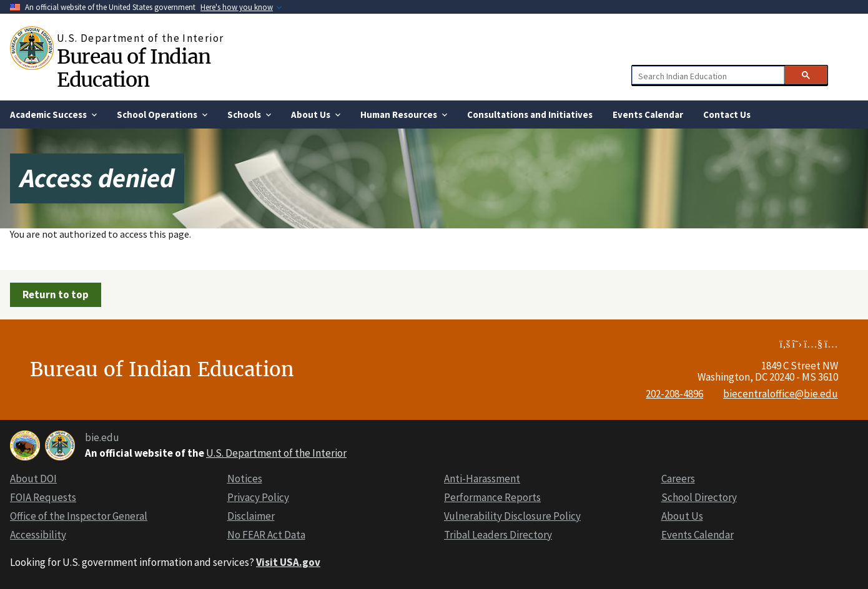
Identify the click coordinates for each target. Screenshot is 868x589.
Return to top (56, 294)
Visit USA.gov (288, 562)
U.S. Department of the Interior (276, 453)
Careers (678, 479)
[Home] (33, 48)
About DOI (33, 479)
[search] (707, 75)
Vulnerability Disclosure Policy (512, 516)
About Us (682, 516)
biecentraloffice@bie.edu (781, 394)
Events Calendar (698, 535)
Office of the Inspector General (79, 516)
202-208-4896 (674, 394)
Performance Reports (492, 497)
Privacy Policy (258, 497)
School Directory (699, 497)
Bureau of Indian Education (133, 68)
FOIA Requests (43, 497)
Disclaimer (251, 516)
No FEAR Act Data (266, 535)
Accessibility (38, 535)
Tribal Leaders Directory (498, 535)
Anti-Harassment (482, 479)
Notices (245, 479)
